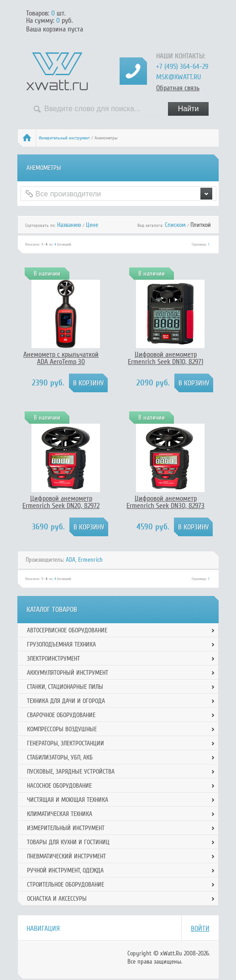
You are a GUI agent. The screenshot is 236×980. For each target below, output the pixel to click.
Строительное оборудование (66, 885)
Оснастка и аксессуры (57, 899)
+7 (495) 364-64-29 (182, 67)
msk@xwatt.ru (178, 77)
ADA (71, 560)
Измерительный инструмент (64, 138)
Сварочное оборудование (61, 715)
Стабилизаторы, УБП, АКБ (60, 757)
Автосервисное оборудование (67, 630)
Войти (200, 929)
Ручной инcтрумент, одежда (65, 870)
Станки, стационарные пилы (65, 687)
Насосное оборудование (59, 786)
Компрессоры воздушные (62, 729)
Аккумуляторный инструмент (68, 673)
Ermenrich (90, 560)
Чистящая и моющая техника (68, 800)
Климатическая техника (60, 814)
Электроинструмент (53, 659)
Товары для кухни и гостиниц (68, 842)
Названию (69, 225)
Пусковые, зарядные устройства (71, 772)
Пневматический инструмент (66, 856)
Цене (92, 225)
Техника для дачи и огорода (66, 701)
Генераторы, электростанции (66, 743)
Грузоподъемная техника (61, 644)
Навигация (43, 929)
